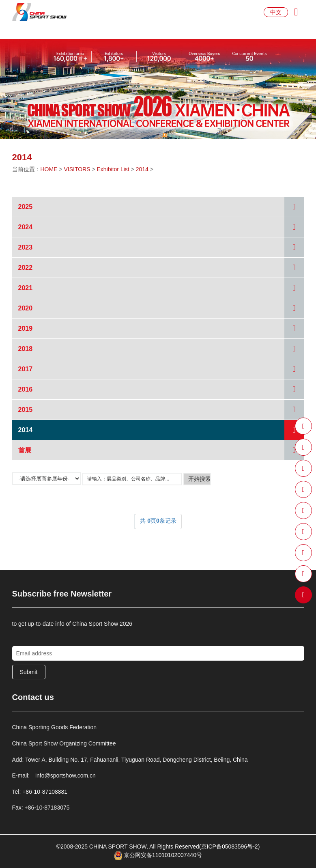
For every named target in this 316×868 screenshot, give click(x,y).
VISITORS (77, 169)
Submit (29, 672)
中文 (276, 12)
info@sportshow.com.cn (66, 775)
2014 (142, 169)
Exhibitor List (113, 169)
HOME (49, 169)
